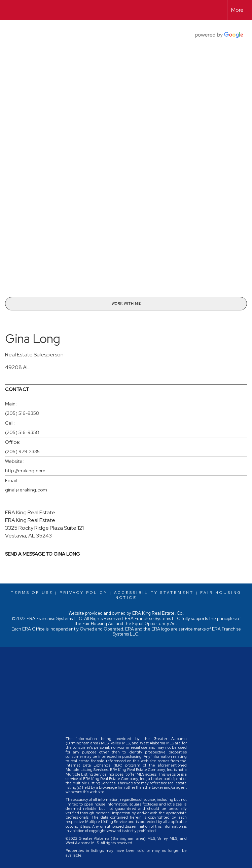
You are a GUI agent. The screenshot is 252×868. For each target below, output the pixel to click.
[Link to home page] (9, 10)
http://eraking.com (25, 471)
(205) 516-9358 (22, 413)
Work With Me (126, 303)
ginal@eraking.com (26, 490)
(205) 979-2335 (22, 451)
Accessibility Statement (154, 593)
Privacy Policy (84, 593)
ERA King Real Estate (30, 512)
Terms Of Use (32, 593)
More (237, 10)
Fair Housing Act (99, 624)
